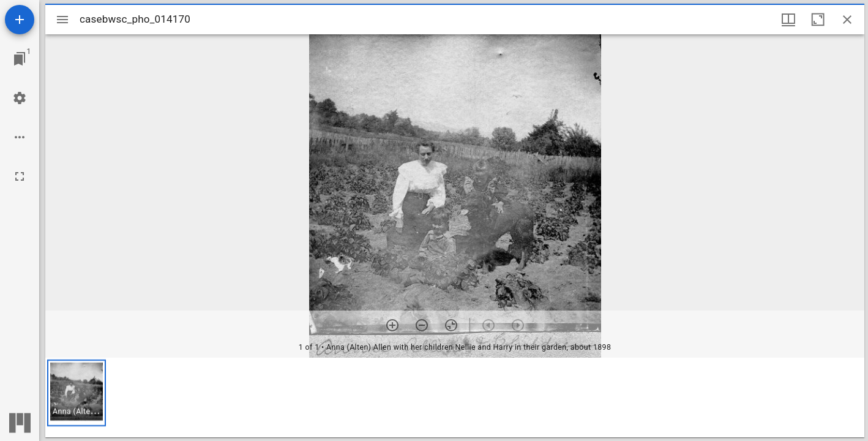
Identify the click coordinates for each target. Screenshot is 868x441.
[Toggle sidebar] (62, 20)
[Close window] (847, 20)
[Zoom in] (392, 325)
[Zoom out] (422, 325)
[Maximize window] (818, 20)
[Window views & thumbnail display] (788, 20)
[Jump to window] (20, 59)
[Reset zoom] (451, 325)
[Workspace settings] (20, 98)
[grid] (455, 398)
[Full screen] (20, 176)
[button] (77, 393)
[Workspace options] (20, 137)
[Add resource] (20, 20)
